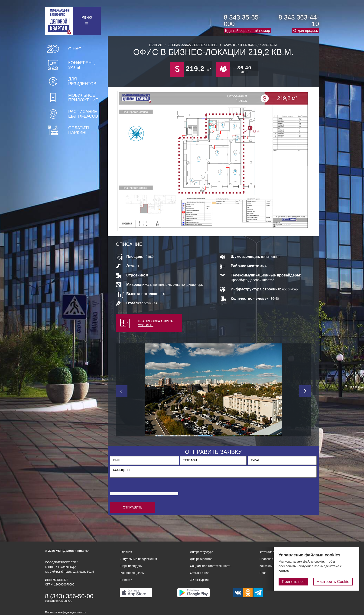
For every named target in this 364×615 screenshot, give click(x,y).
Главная (156, 45)
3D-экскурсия (199, 580)
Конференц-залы (82, 65)
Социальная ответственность (211, 566)
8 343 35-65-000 (242, 21)
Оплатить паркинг (79, 130)
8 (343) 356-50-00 (69, 596)
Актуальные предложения (139, 559)
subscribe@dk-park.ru (59, 601)
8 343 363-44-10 (299, 21)
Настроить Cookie (335, 582)
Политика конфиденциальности (66, 612)
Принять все (297, 582)
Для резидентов (82, 81)
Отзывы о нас (200, 573)
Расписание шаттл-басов (83, 114)
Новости (126, 580)
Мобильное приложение (83, 98)
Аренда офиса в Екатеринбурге (193, 45)
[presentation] (145, 489)
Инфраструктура (201, 552)
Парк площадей (132, 566)
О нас (75, 49)
